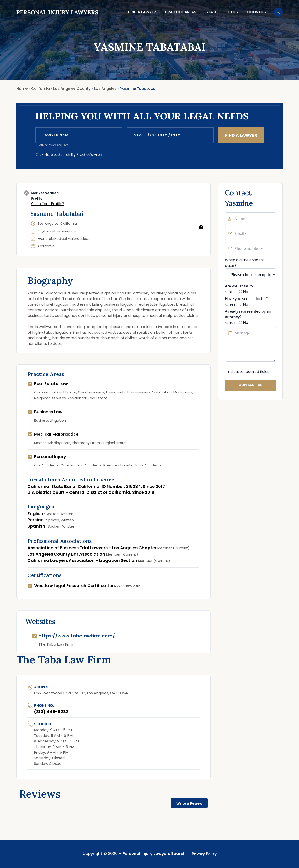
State (211, 12)
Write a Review (189, 803)
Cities (232, 12)
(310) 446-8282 (51, 712)
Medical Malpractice (71, 239)
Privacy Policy (204, 854)
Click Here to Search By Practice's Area (69, 154)
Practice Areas (181, 12)
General (45, 239)
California (46, 246)
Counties (256, 12)
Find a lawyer (142, 12)
